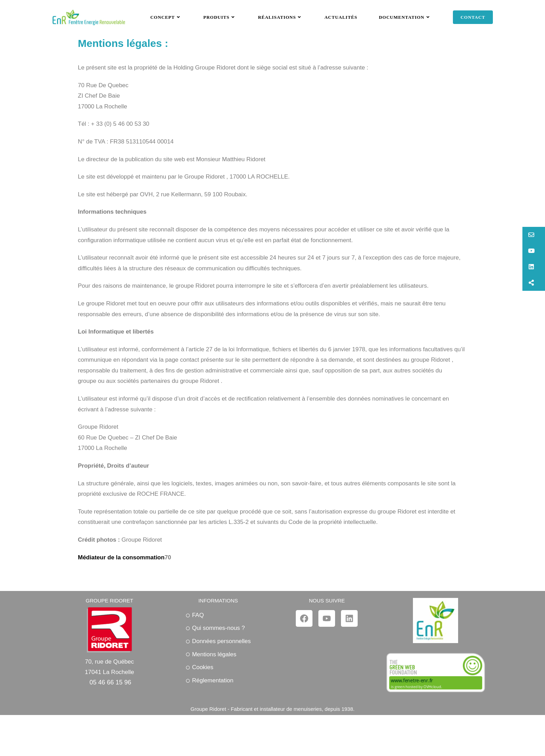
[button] (534, 235)
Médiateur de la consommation (121, 592)
